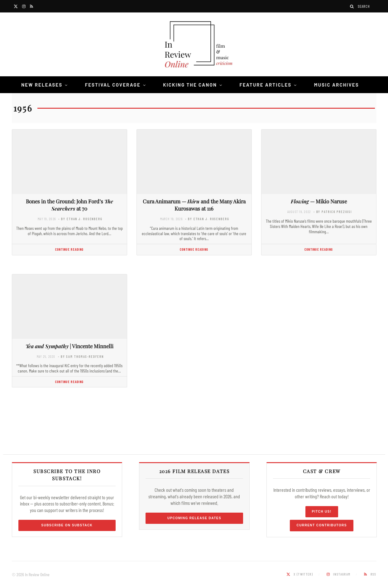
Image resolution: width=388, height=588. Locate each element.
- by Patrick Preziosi (333, 212)
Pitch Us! (322, 512)
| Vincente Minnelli (69, 346)
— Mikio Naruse (319, 201)
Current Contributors (321, 525)
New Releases (42, 85)
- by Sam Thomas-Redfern (81, 356)
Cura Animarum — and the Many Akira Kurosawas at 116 (194, 205)
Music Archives (337, 85)
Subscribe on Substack (67, 525)
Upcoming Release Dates (194, 518)
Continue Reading (69, 249)
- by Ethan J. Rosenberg (80, 219)
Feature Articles (265, 85)
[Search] (352, 6)
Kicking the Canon (190, 85)
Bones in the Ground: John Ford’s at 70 (69, 205)
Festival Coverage (113, 85)
